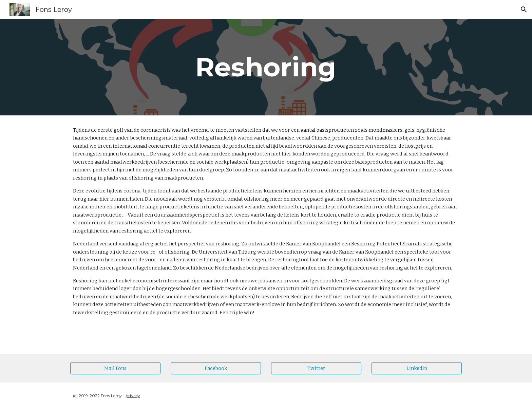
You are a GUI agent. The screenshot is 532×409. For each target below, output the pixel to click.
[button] (524, 10)
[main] (266, 67)
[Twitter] (316, 368)
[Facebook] (216, 368)
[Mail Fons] (115, 368)
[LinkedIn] (417, 368)
